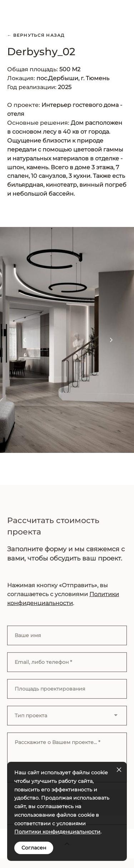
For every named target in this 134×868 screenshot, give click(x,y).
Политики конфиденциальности (57, 832)
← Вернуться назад (36, 35)
